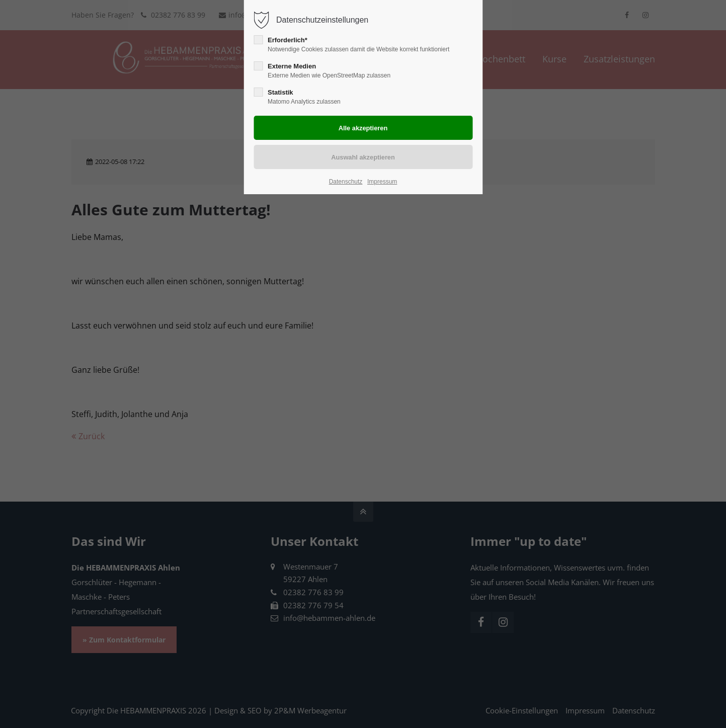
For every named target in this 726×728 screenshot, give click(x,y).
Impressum (382, 182)
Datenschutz (346, 182)
